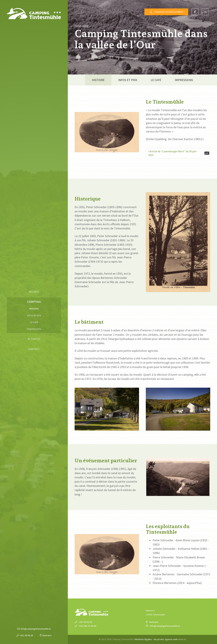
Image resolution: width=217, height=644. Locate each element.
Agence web (171, 639)
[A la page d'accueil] (34, 14)
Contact (34, 349)
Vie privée (159, 639)
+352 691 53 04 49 (87, 626)
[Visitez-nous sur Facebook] (195, 12)
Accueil (34, 292)
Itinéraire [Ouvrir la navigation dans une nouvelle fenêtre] (47, 635)
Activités (34, 339)
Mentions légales (143, 639)
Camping (34, 302)
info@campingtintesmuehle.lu (36, 629)
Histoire (34, 308)
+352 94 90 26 (26, 635)
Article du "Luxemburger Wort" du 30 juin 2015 (179, 153)
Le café (34, 322)
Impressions (34, 329)
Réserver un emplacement (169, 12)
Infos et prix (34, 315)
